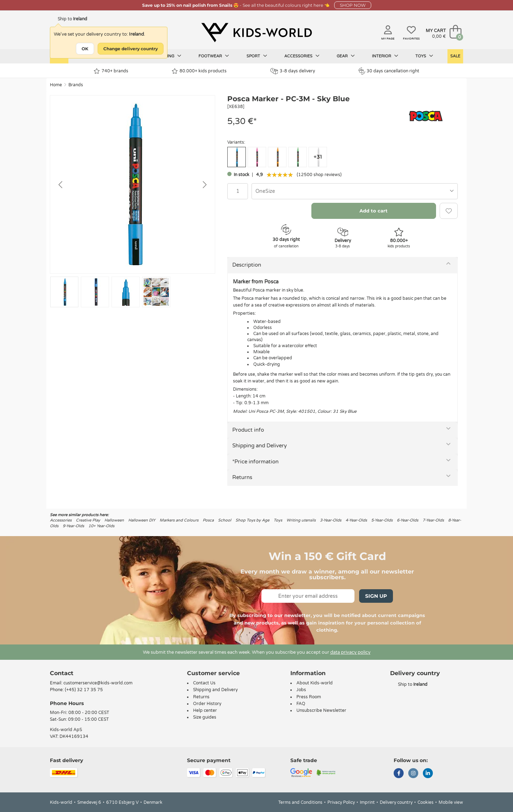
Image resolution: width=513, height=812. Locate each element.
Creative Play (88, 520)
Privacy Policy (341, 802)
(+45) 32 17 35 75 (84, 690)
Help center (205, 710)
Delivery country (396, 802)
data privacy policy (350, 652)
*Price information (255, 462)
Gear (346, 56)
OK (85, 49)
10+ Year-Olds (101, 526)
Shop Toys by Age (252, 520)
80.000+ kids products (199, 71)
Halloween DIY (142, 520)
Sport (257, 56)
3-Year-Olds (331, 520)
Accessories (302, 56)
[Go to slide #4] (156, 292)
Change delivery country (131, 49)
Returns (242, 477)
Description (247, 265)
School (225, 520)
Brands (76, 85)
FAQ (301, 704)
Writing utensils (301, 520)
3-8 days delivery (293, 71)
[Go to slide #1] (64, 292)
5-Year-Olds (382, 520)
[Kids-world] (256, 32)
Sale (455, 56)
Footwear (214, 56)
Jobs (301, 690)
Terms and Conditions (300, 802)
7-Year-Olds (433, 520)
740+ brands (111, 71)
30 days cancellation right (389, 71)
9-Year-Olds (73, 526)
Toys (424, 56)
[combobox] (355, 191)
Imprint (367, 802)
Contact (62, 673)
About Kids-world (315, 683)
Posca (208, 520)
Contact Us (204, 683)
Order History (207, 704)
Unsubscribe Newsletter (321, 710)
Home (56, 85)
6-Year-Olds (408, 520)
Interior (385, 56)
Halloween (114, 520)
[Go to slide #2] (95, 292)
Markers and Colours (179, 520)
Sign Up (376, 596)
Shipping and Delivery (260, 446)
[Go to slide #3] (126, 292)
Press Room (309, 697)
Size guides (205, 717)
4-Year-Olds (356, 520)
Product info (248, 430)
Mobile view (451, 802)
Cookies (426, 802)
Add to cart (374, 211)
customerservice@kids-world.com (98, 683)
